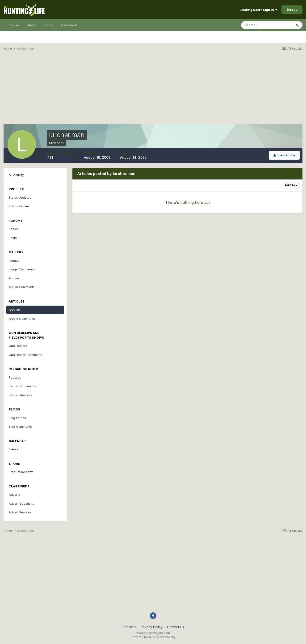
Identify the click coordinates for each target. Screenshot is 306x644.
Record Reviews (21, 395)
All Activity (16, 175)
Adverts (14, 495)
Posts (13, 238)
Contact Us (176, 627)
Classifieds (69, 25)
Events (14, 449)
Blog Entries (17, 418)
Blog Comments (20, 426)
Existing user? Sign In (258, 10)
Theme (129, 627)
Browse (13, 25)
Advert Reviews (20, 512)
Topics (14, 229)
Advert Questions (21, 503)
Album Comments (22, 287)
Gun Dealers (18, 346)
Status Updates (20, 197)
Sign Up (292, 9)
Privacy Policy (152, 627)
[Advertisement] (153, 91)
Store (49, 25)
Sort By (291, 185)
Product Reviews (21, 472)
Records (15, 377)
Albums (14, 278)
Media (32, 25)
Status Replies (19, 206)
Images (14, 260)
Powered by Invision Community (153, 637)
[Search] (267, 25)
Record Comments (22, 386)
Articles (14, 310)
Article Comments (22, 319)
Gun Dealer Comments (25, 355)
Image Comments (22, 269)
